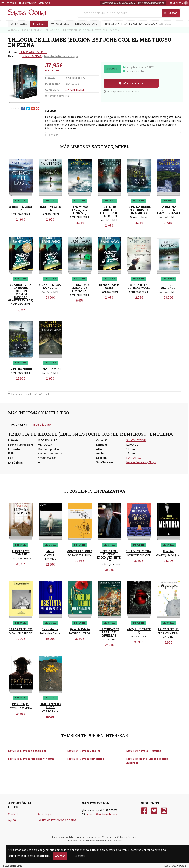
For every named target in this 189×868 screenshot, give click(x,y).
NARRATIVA (32, 56)
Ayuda (12, 820)
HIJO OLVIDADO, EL (50, 208)
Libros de (27, 751)
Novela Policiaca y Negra (61, 56)
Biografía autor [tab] (42, 425)
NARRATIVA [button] (112, 24)
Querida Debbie (80, 629)
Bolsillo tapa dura (49, 449)
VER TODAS (165, 24)
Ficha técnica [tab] (19, 425)
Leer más (80, 856)
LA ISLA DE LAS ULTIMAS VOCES (139, 286)
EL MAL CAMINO (50, 369)
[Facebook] (144, 811)
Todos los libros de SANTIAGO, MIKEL (30, 394)
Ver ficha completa (57, 96)
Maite (50, 551)
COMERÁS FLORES (80, 551)
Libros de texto (86, 24)
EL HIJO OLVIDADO (168, 286)
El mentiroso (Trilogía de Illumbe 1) (80, 210)
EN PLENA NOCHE (21, 369)
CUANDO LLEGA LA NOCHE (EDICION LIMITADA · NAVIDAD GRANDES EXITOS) (21, 293)
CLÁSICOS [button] (150, 24)
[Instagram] (164, 811)
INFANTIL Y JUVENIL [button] (131, 24)
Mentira (168, 551)
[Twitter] (154, 811)
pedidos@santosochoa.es (151, 3)
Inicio (12, 30)
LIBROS (39, 24)
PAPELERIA (19, 24)
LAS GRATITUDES (21, 629)
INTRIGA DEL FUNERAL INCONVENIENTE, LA (109, 556)
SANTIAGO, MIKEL (33, 52)
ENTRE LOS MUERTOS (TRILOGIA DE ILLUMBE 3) (109, 211)
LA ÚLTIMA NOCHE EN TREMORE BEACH (168, 210)
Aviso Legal (45, 814)
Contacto (14, 814)
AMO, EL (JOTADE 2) (139, 631)
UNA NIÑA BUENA (139, 551)
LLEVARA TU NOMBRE (21, 553)
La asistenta (50, 629)
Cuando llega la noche (109, 286)
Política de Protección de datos (57, 820)
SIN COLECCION (75, 90)
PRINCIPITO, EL (168, 629)
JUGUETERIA (60, 24)
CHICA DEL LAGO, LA (21, 208)
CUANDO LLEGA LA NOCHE (50, 286)
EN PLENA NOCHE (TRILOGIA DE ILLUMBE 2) (139, 210)
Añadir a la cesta (131, 83)
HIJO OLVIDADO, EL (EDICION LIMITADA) (80, 288)
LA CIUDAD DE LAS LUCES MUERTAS (109, 632)
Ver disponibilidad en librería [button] (121, 91)
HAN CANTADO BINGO (50, 706)
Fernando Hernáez (178, 866)
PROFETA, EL (21, 704)
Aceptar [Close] (60, 856)
